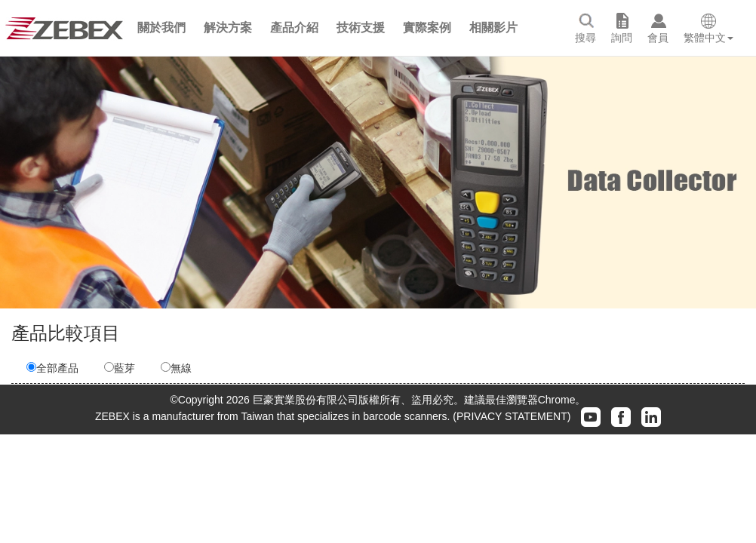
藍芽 (120, 368)
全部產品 (52, 368)
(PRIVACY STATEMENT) (512, 416)
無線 (176, 368)
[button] (161, 28)
